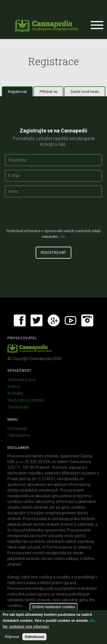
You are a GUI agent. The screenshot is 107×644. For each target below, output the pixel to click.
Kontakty (15, 393)
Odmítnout (34, 637)
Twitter (37, 320)
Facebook (20, 320)
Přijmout (12, 637)
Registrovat (21, 91)
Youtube (70, 320)
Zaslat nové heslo (85, 92)
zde (92, 621)
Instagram (87, 320)
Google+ (54, 320)
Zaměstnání (18, 407)
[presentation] (54, 215)
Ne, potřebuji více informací (26, 626)
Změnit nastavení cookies (53, 607)
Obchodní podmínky (26, 400)
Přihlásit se (49, 92)
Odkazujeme (19, 435)
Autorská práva (21, 380)
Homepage (17, 428)
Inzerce (14, 387)
